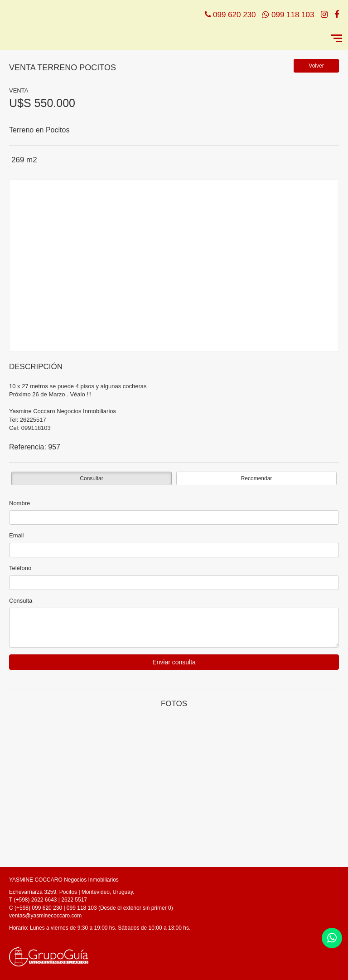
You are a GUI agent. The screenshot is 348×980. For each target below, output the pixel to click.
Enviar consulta (174, 662)
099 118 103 (293, 15)
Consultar (91, 478)
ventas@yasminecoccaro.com (45, 916)
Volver (316, 66)
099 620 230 (234, 15)
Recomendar (257, 478)
